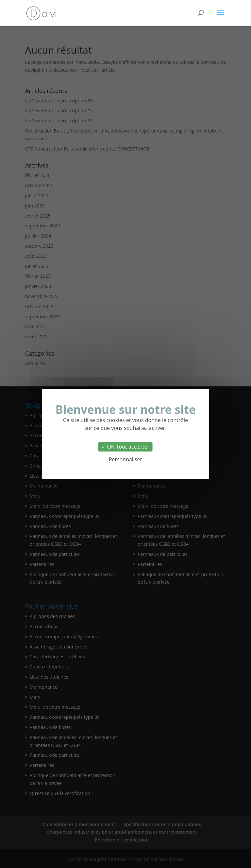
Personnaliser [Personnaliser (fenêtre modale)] (125, 459)
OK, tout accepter (125, 447)
